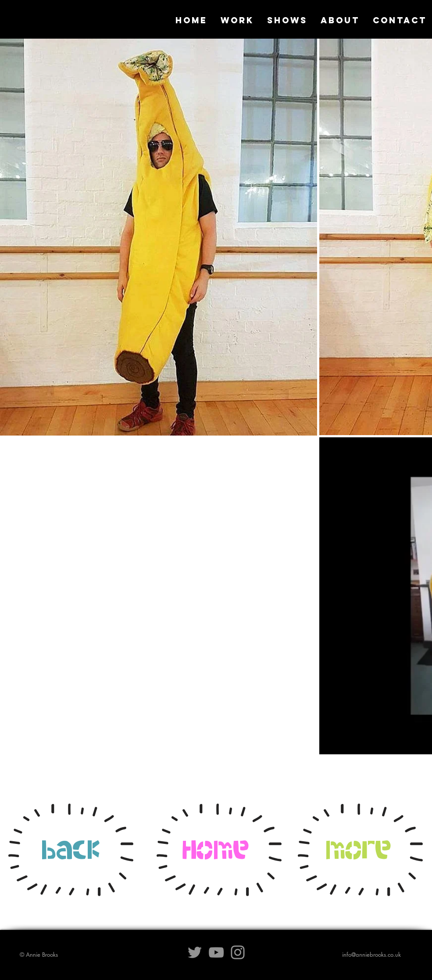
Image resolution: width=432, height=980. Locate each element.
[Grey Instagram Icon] (238, 952)
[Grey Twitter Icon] (195, 952)
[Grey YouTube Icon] (216, 952)
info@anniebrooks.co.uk (371, 955)
